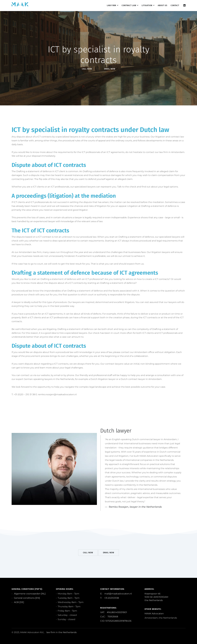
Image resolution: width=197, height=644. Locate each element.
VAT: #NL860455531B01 (114, 612)
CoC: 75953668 (109, 617)
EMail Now (110, 69)
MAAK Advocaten (154, 614)
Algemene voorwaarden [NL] (29, 594)
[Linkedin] (184, 5)
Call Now (87, 69)
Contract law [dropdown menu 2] (129, 5)
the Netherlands (68, 632)
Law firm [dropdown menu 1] (111, 5)
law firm (51, 632)
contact (175, 5)
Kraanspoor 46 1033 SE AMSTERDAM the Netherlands (156, 597)
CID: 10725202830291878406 (116, 621)
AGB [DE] (19, 602)
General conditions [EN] (27, 598)
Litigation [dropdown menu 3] (147, 5)
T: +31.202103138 (110, 598)
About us (163, 5)
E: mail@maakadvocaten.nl (116, 594)
